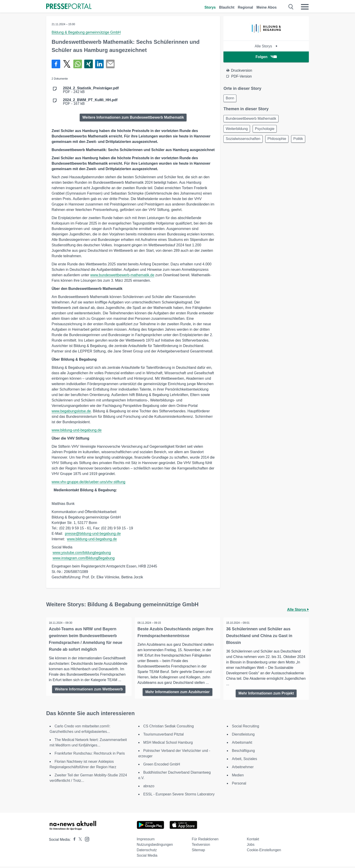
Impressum (146, 841)
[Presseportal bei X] (79, 841)
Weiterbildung (237, 131)
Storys (210, 7)
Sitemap (198, 852)
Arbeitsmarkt (242, 744)
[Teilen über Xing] (89, 64)
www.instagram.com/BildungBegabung (84, 558)
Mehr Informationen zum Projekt (266, 693)
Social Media (147, 857)
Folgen (266, 57)
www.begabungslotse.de (71, 411)
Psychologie (267, 131)
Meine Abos (267, 7)
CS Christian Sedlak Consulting (169, 728)
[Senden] (110, 64)
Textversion (201, 846)
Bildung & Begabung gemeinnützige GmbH (86, 32)
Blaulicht (227, 7)
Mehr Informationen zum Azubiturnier (177, 692)
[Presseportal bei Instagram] (86, 840)
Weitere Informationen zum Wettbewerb (89, 695)
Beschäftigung (243, 752)
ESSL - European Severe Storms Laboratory (179, 796)
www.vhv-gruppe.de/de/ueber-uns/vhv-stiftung (89, 482)
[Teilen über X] (67, 64)
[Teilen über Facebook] (56, 64)
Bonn (231, 99)
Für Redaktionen (205, 841)
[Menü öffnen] (305, 7)
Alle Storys (266, 46)
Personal (239, 785)
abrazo (149, 788)
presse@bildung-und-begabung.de (93, 534)
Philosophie (279, 141)
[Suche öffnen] (291, 7)
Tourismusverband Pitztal (164, 736)
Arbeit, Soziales (244, 760)
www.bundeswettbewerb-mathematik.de (122, 275)
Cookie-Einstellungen (264, 852)
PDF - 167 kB (90, 102)
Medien (238, 777)
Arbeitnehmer (243, 769)
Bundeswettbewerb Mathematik (252, 120)
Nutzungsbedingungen (155, 846)
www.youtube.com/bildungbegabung (82, 553)
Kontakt (253, 841)
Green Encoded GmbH (162, 766)
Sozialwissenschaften (244, 141)
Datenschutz (147, 852)
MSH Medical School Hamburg (168, 744)
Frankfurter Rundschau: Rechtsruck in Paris (90, 755)
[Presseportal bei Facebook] (73, 841)
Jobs (251, 846)
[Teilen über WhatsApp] (78, 64)
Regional (245, 7)
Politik (231, 152)
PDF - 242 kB (91, 90)
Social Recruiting (245, 728)
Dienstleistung (243, 736)
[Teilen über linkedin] (99, 64)
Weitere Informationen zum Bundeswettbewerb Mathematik (133, 117)
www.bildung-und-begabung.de (77, 430)
